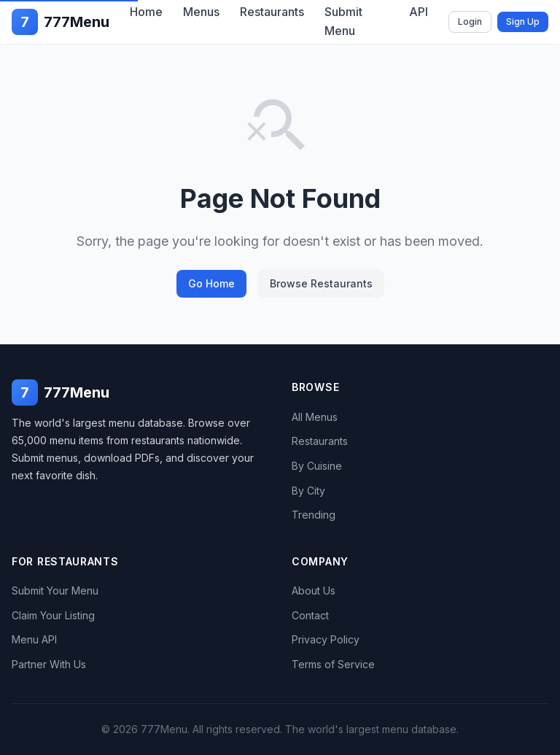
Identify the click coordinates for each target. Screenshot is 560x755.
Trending (314, 515)
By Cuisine (317, 466)
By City (308, 491)
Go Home (211, 283)
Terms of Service (333, 664)
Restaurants (320, 441)
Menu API (34, 639)
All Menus (315, 417)
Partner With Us (49, 664)
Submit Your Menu (55, 591)
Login (470, 22)
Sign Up (523, 22)
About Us (314, 591)
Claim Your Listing (53, 615)
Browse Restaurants (321, 283)
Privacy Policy (326, 639)
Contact (310, 615)
